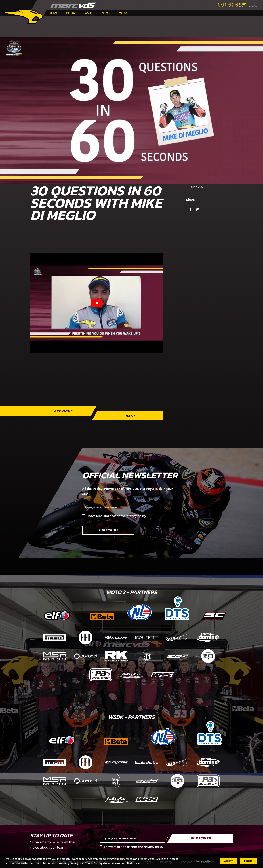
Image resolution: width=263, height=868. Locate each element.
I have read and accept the (116, 516)
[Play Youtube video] (97, 303)
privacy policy (136, 516)
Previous (63, 411)
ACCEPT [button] (228, 861)
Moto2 (71, 13)
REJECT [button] (248, 861)
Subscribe (108, 530)
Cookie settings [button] (205, 861)
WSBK (89, 13)
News (106, 13)
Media (123, 13)
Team (53, 13)
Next (130, 416)
